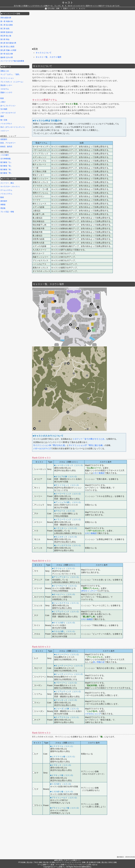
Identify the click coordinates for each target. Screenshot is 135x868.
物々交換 (4, 120)
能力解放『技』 (6, 166)
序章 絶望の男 (6, 18)
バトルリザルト (6, 124)
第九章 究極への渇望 (8, 50)
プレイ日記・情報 (7, 212)
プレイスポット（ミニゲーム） (12, 82)
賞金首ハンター (6, 85)
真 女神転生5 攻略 (94, 862)
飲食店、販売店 (6, 147)
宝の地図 (4, 109)
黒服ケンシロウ (6, 92)
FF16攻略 (22, 862)
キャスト (67, 3)
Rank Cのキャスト (42, 458)
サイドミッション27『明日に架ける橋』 (87, 445)
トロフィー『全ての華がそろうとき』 (89, 439)
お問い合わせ (92, 865)
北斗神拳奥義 (5, 159)
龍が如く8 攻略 (49, 862)
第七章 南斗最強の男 (8, 43)
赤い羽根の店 (99, 662)
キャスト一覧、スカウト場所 (49, 57)
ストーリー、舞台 (7, 183)
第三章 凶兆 (5, 29)
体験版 (3, 205)
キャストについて (44, 53)
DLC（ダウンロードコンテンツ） (13, 127)
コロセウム (5, 89)
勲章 (2, 98)
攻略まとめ (5, 71)
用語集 (3, 208)
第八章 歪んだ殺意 (7, 47)
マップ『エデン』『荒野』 (11, 74)
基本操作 (4, 201)
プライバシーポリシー (77, 865)
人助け (3, 102)
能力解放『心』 (6, 162)
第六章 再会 (5, 39)
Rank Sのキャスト (42, 733)
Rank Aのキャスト (42, 647)
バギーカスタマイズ (42, 448)
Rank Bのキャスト (42, 561)
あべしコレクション (8, 106)
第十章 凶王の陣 (7, 54)
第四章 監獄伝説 (7, 32)
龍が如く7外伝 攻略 (34, 862)
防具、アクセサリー (8, 143)
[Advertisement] (53, 29)
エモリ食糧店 (99, 473)
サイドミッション (7, 78)
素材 (2, 116)
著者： (59, 865)
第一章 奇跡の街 (7, 21)
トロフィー (5, 131)
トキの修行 (5, 155)
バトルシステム (6, 194)
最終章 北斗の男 (7, 57)
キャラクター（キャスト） (11, 187)
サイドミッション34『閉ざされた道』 (50, 445)
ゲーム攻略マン (43, 865)
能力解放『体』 (6, 169)
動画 (2, 197)
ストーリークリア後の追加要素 (12, 61)
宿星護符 (4, 139)
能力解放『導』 (6, 173)
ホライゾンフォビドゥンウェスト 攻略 (71, 862)
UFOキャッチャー (89, 591)
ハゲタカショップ (93, 714)
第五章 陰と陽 (6, 36)
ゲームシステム (6, 190)
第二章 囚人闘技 (7, 25)
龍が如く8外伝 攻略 (109, 862)
